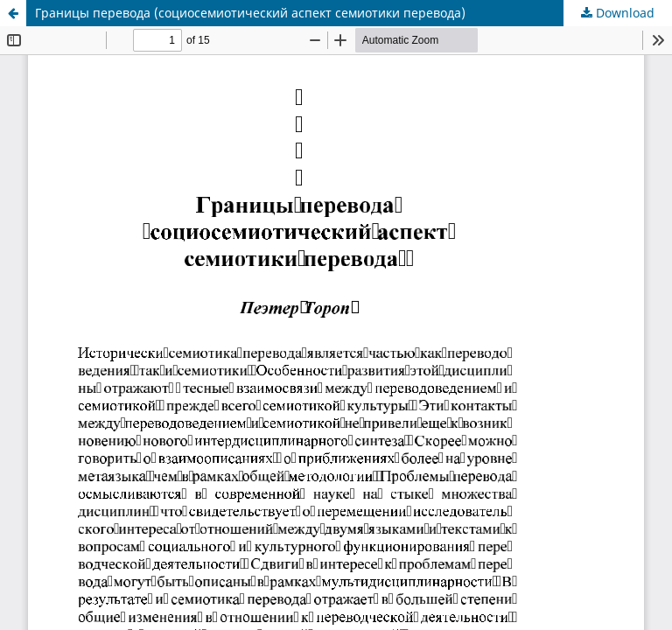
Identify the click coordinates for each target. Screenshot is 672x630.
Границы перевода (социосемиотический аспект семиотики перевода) (250, 13)
